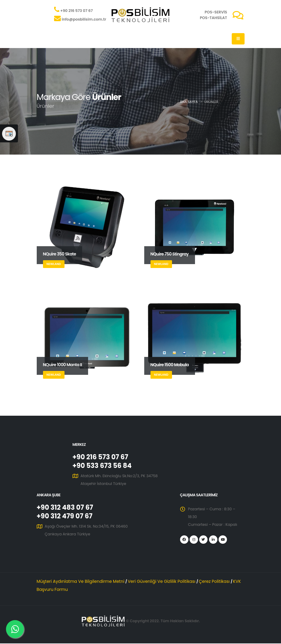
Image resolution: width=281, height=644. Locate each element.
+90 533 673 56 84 (103, 466)
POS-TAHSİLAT (213, 18)
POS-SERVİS (216, 12)
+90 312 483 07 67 (66, 508)
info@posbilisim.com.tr (84, 19)
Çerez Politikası (215, 582)
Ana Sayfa (189, 102)
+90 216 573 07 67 (77, 11)
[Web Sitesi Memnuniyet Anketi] (9, 133)
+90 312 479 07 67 (65, 517)
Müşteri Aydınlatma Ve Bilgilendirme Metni (81, 582)
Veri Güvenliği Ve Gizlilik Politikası (162, 582)
